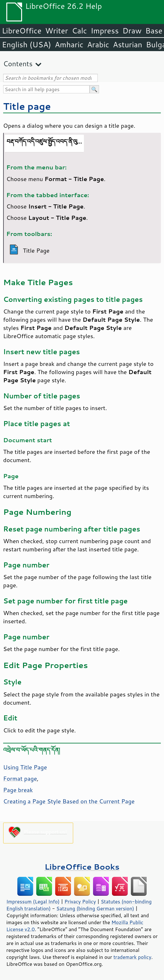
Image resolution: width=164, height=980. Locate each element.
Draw (132, 31)
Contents (18, 64)
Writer (56, 31)
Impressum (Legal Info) (33, 901)
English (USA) (26, 44)
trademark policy (132, 957)
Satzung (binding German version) (95, 908)
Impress (105, 31)
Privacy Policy (80, 901)
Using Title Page (25, 767)
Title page (27, 106)
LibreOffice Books (82, 867)
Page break (18, 790)
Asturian (128, 44)
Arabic (98, 44)
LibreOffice (22, 31)
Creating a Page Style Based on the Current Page (69, 801)
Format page (20, 778)
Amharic (69, 44)
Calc (79, 31)
